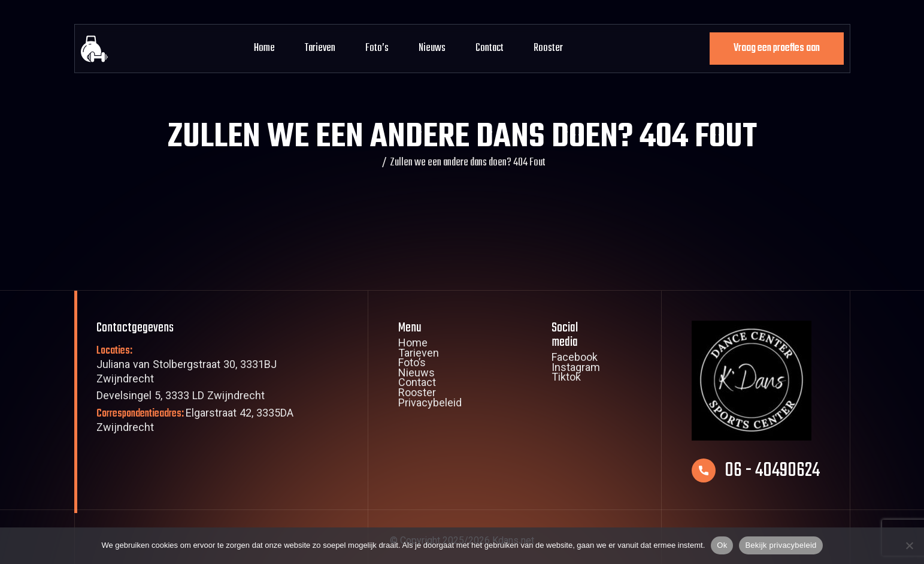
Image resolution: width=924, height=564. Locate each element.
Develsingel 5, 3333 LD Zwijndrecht (181, 397)
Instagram (576, 369)
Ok (722, 545)
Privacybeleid (430, 405)
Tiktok (566, 379)
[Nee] (909, 545)
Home (264, 48)
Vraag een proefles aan (777, 48)
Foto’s (377, 48)
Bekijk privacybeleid (781, 545)
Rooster (548, 48)
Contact (490, 48)
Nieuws (432, 48)
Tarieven (320, 48)
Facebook (575, 359)
